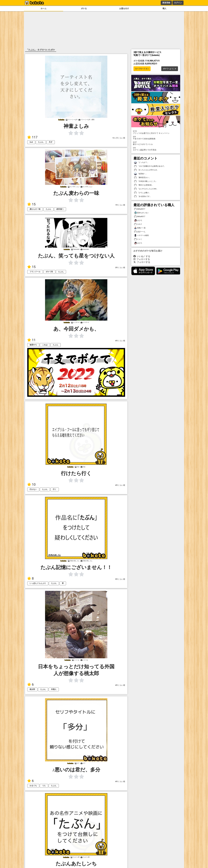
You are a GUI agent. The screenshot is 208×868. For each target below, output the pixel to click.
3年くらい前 (120, 268)
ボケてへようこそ (170, 69)
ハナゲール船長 (141, 235)
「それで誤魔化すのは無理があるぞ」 (150, 166)
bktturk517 (140, 209)
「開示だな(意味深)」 (144, 185)
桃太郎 (32, 689)
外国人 (54, 689)
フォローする (142, 259)
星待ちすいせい (141, 213)
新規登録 (166, 3)
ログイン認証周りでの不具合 (156, 149)
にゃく (138, 239)
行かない (33, 489)
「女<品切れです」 (143, 196)
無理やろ (33, 345)
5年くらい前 (120, 579)
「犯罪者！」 (141, 174)
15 (31, 204)
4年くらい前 (120, 341)
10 (31, 485)
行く (55, 489)
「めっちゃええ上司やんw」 (146, 170)
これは (45, 345)
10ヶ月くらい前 (119, 138)
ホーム (44, 9)
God (31, 142)
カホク (138, 224)
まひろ (138, 220)
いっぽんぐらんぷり (38, 583)
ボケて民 (49, 272)
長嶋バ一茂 (140, 228)
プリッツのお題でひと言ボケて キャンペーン (156, 132)
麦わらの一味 (35, 209)
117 (32, 137)
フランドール (35, 272)
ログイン (178, 3)
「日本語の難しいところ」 (146, 181)
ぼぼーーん (140, 232)
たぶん (41, 142)
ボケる (84, 9)
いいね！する (142, 256)
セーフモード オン (142, 69)
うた (44, 786)
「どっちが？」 (141, 162)
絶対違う (60, 209)
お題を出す (124, 9)
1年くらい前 (120, 205)
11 (31, 340)
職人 (164, 9)
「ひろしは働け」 (142, 193)
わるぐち (33, 786)
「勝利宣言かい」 (142, 178)
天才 (51, 142)
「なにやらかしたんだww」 (146, 189)
